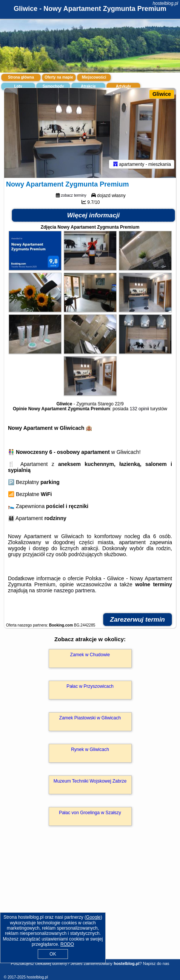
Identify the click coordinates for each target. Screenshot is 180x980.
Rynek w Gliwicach (90, 749)
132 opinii (139, 409)
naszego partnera (74, 590)
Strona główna (21, 77)
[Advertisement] (90, 903)
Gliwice (162, 94)
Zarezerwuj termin (138, 620)
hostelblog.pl (165, 3)
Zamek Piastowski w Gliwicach (90, 718)
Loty (18, 86)
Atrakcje (88, 86)
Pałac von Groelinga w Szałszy (90, 813)
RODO (67, 944)
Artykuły (123, 86)
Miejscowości (94, 77)
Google (93, 917)
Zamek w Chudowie (90, 655)
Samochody (53, 86)
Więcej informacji (94, 215)
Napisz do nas (156, 963)
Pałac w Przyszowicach (90, 686)
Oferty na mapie (59, 77)
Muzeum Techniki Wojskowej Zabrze (90, 781)
